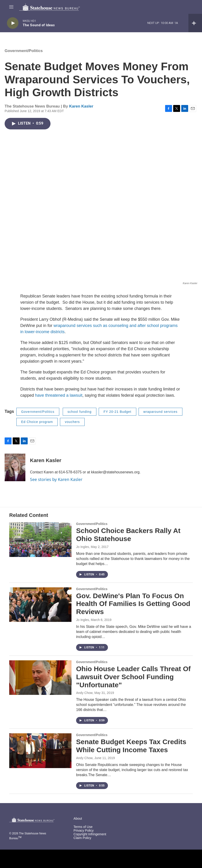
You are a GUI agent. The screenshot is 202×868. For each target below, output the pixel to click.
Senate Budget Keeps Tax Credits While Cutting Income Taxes (131, 746)
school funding (80, 412)
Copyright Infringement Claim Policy (90, 836)
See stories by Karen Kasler (56, 479)
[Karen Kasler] (15, 467)
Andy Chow (84, 693)
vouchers (72, 422)
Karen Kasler (81, 106)
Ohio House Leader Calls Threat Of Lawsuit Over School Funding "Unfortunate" (133, 677)
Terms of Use (83, 827)
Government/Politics (24, 51)
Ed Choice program (37, 422)
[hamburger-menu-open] (11, 7)
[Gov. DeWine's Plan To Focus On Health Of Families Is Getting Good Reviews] (40, 605)
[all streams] (195, 23)
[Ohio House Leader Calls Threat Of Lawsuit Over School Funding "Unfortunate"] (40, 678)
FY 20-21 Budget (117, 412)
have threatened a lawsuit (59, 395)
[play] (13, 23)
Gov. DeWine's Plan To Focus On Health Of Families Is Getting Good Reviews (133, 604)
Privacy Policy (84, 831)
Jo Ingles (83, 547)
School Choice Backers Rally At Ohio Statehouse (128, 535)
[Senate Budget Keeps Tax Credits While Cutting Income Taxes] (40, 751)
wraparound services (160, 412)
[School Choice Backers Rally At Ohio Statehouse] (40, 539)
